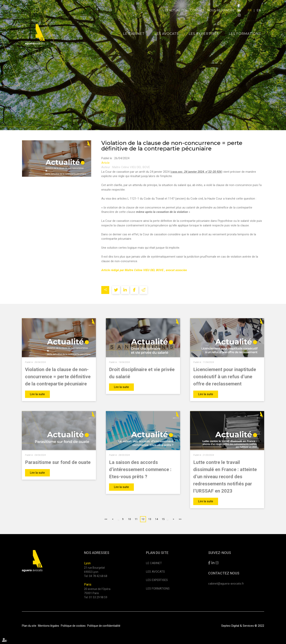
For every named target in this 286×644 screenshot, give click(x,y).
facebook (239, 6)
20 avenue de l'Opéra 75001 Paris (97, 591)
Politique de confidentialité (104, 626)
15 (163, 519)
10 (129, 519)
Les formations (245, 34)
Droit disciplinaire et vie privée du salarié (142, 373)
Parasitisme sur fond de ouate (58, 462)
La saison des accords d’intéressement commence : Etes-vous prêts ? (140, 469)
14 (157, 519)
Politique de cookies (73, 626)
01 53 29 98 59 (98, 597)
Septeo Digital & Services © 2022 (243, 626)
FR (250, 10)
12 (143, 519)
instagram (239, 15)
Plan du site (29, 626)
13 (150, 519)
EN (259, 10)
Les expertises (204, 34)
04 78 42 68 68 (98, 576)
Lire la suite (37, 394)
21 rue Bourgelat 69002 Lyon (94, 570)
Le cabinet (134, 34)
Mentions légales (49, 626)
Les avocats (167, 34)
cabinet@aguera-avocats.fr (226, 584)
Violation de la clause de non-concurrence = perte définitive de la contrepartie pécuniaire (58, 377)
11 (136, 519)
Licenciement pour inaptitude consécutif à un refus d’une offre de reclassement (225, 377)
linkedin (239, 10)
